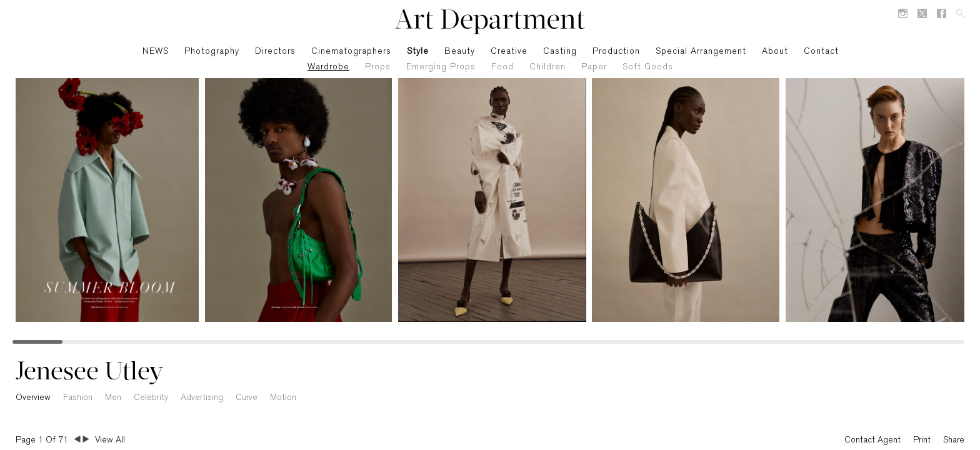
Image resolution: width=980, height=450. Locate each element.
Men (113, 398)
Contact (821, 52)
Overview (33, 398)
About (775, 52)
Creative (509, 52)
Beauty (460, 52)
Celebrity (151, 398)
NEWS (156, 52)
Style (418, 52)
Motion (283, 398)
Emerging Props (441, 67)
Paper (594, 67)
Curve (247, 398)
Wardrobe (328, 67)
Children (547, 67)
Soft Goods (648, 67)
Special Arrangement (701, 52)
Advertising (202, 398)
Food (502, 67)
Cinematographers (351, 52)
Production (616, 52)
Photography (212, 52)
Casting (560, 52)
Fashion (78, 398)
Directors (275, 52)
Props (378, 67)
